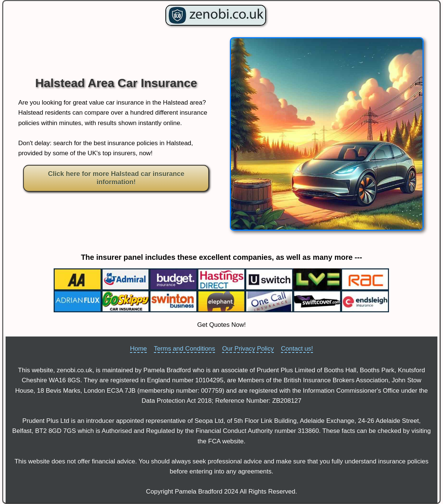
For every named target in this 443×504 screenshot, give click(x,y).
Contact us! (297, 349)
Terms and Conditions (184, 349)
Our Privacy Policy (248, 349)
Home (138, 349)
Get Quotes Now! (221, 325)
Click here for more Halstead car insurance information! (116, 178)
